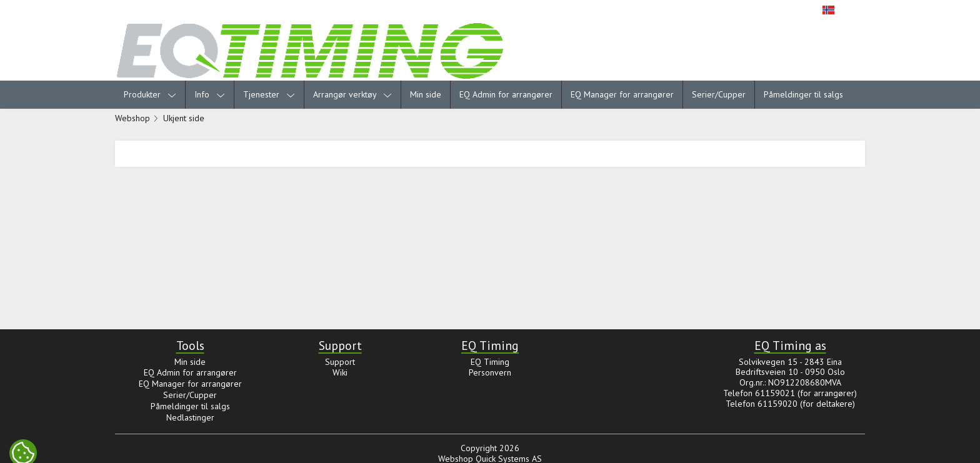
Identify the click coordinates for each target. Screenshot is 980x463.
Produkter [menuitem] (150, 94)
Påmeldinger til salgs (803, 94)
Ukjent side (184, 118)
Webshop (132, 118)
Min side (426, 94)
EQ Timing (490, 362)
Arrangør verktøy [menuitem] (352, 94)
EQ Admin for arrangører (506, 94)
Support (340, 362)
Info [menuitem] (210, 94)
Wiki (340, 372)
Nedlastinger (190, 417)
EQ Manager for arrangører (622, 94)
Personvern (490, 372)
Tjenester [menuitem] (269, 94)
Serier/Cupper (719, 94)
